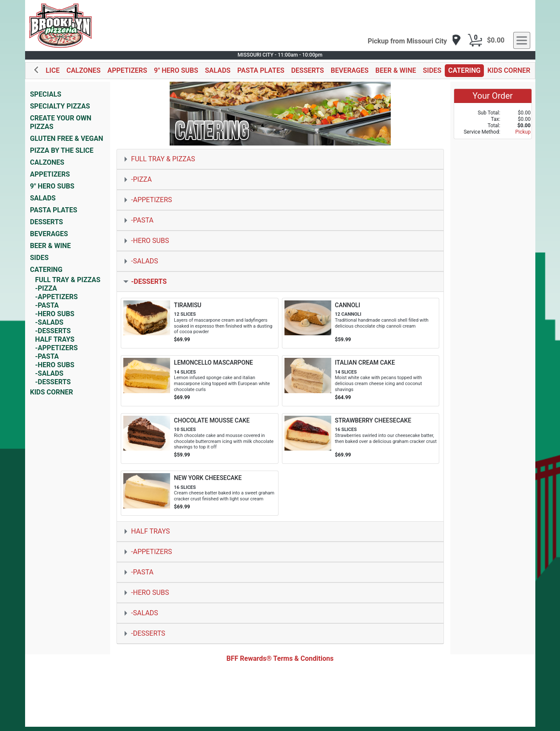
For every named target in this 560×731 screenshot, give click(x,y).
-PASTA (47, 305)
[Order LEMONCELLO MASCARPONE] (199, 381)
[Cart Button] (475, 40)
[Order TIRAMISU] (199, 323)
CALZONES (83, 70)
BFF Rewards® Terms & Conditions (280, 658)
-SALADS (50, 322)
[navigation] (415, 41)
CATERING (464, 70)
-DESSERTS (53, 331)
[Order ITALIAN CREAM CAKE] (361, 381)
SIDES (432, 70)
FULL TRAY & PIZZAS (68, 280)
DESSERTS (308, 70)
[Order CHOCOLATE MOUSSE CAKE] (199, 439)
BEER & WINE (396, 70)
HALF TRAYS (55, 339)
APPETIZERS (127, 70)
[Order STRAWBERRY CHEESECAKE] (361, 439)
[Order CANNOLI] (361, 323)
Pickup (523, 132)
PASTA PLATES (261, 70)
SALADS (218, 70)
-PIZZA (46, 288)
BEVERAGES (350, 70)
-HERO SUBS (55, 314)
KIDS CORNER (509, 70)
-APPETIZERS (57, 297)
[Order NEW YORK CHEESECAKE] (199, 493)
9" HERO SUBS (176, 70)
